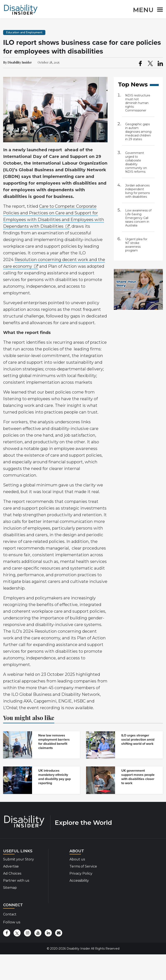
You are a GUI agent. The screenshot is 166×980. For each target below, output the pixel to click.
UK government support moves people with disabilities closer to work (138, 777)
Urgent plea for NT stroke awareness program (136, 245)
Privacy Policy (81, 873)
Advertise (11, 866)
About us (77, 859)
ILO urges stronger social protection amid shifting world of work (138, 740)
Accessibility (79, 881)
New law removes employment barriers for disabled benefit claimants (54, 742)
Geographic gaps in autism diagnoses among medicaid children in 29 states (138, 132)
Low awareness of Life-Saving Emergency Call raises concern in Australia (138, 218)
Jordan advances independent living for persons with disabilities (138, 191)
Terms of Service (83, 866)
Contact (10, 914)
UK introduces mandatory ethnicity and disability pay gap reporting (55, 777)
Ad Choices (12, 873)
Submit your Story (19, 859)
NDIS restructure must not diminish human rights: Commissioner (138, 103)
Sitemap (10, 888)
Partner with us (16, 881)
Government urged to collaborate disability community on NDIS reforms (136, 162)
